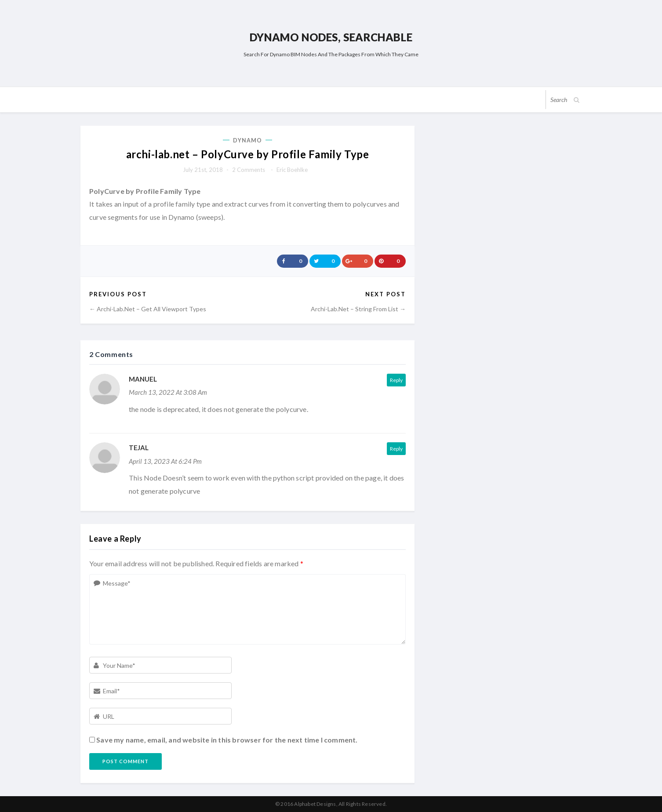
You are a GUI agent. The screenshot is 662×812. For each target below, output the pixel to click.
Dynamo (248, 140)
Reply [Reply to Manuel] (396, 380)
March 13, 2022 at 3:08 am (168, 392)
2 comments (249, 170)
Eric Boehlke (292, 170)
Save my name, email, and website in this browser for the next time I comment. (227, 740)
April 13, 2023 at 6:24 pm (165, 461)
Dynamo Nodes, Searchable (331, 37)
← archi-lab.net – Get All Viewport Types (148, 309)
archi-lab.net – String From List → (358, 309)
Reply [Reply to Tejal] (396, 449)
